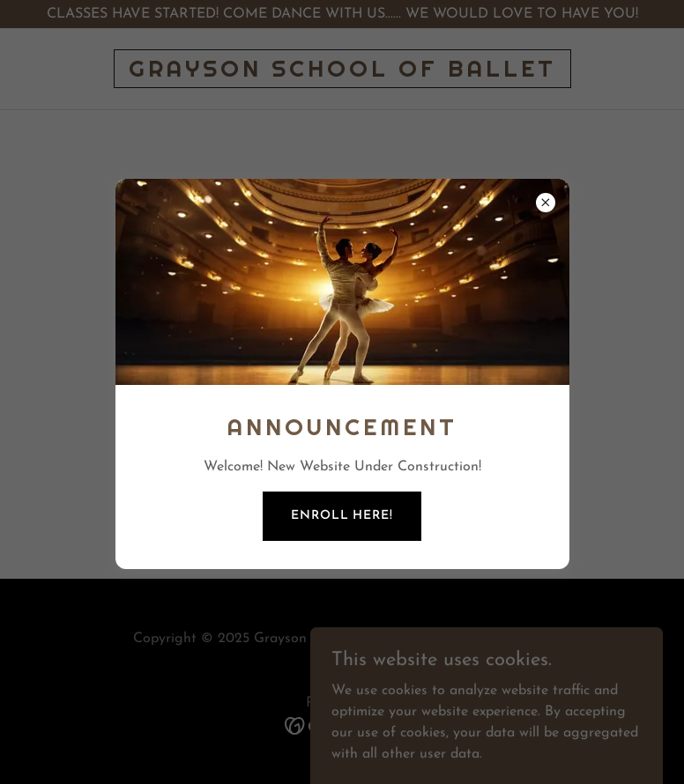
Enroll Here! (342, 516)
